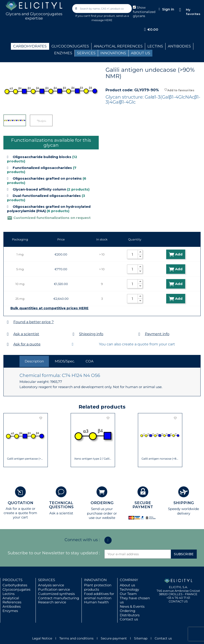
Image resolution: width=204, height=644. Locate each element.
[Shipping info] (73, 334)
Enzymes (10, 611)
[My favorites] (180, 10)
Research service (52, 602)
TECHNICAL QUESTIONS (61, 505)
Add (176, 254)
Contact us (129, 619)
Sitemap (141, 638)
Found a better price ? (34, 322)
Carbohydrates (15, 585)
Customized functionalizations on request (49, 218)
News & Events (132, 606)
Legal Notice (42, 638)
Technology (129, 589)
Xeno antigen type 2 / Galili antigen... (93, 459)
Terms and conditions (76, 638)
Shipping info (91, 334)
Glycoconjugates (16, 589)
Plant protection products (98, 587)
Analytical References (12, 600)
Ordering (127, 611)
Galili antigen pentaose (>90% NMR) (26, 459)
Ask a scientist (26, 334)
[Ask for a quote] (8, 344)
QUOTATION (20, 503)
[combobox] (102, 9)
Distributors (130, 615)
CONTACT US (178, 601)
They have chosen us (135, 600)
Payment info (157, 334)
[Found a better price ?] (8, 322)
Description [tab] (34, 361)
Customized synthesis (56, 594)
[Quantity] (132, 254)
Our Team (128, 594)
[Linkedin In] (108, 540)
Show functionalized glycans (144, 12)
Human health (96, 602)
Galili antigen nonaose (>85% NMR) (160, 459)
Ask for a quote (27, 344)
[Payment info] (139, 334)
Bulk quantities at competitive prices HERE (49, 308)
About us (127, 585)
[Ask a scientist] (8, 334)
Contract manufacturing (59, 598)
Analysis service (51, 585)
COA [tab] (90, 361)
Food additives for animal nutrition (99, 596)
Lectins (8, 594)
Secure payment (114, 638)
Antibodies (12, 606)
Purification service (54, 589)
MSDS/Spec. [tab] (65, 361)
